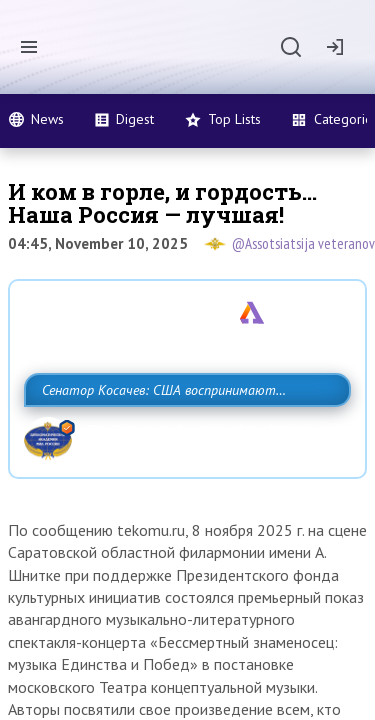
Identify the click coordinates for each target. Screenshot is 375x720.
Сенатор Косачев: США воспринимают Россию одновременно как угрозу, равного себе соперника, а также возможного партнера (182, 434)
